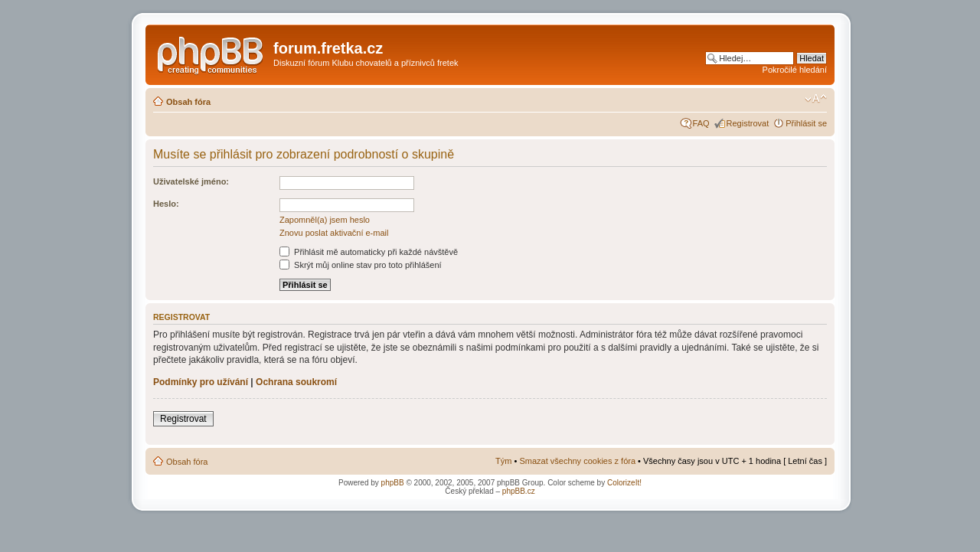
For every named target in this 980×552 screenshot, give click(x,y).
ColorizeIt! (624, 483)
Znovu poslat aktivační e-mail (334, 233)
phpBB (393, 483)
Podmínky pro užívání (201, 382)
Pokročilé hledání (795, 70)
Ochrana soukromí (296, 382)
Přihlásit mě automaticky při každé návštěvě (369, 252)
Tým (503, 461)
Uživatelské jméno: (191, 181)
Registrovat (748, 123)
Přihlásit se (806, 123)
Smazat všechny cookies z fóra (577, 461)
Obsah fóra (188, 102)
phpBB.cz (519, 491)
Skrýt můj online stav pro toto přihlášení (361, 265)
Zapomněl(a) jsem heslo (325, 220)
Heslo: (166, 204)
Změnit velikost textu (816, 99)
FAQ (701, 123)
